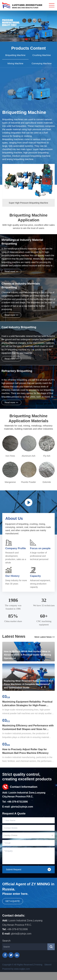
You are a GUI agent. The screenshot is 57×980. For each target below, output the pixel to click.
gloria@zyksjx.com (22, 807)
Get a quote (13, 901)
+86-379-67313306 (17, 802)
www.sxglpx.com (22, 969)
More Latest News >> (45, 637)
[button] (26, 39)
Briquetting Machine (24, 112)
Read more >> (11, 271)
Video (29, 502)
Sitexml (48, 965)
